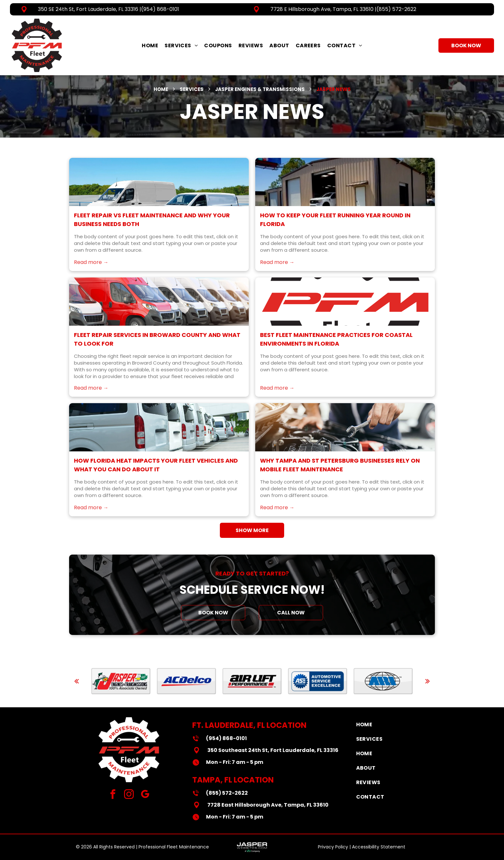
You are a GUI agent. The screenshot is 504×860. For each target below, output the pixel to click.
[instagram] (129, 795)
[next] (428, 681)
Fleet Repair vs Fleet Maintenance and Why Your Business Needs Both (152, 232)
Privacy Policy (333, 847)
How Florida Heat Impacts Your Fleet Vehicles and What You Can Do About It (156, 477)
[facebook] (113, 795)
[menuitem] (150, 45)
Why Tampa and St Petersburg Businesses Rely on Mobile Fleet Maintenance (340, 477)
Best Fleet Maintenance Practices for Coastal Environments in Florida (336, 352)
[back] (76, 681)
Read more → (91, 275)
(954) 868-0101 (160, 9)
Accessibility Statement (379, 847)
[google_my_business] (145, 795)
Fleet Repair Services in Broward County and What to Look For (157, 352)
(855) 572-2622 (396, 9)
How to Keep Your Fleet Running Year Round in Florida (335, 232)
